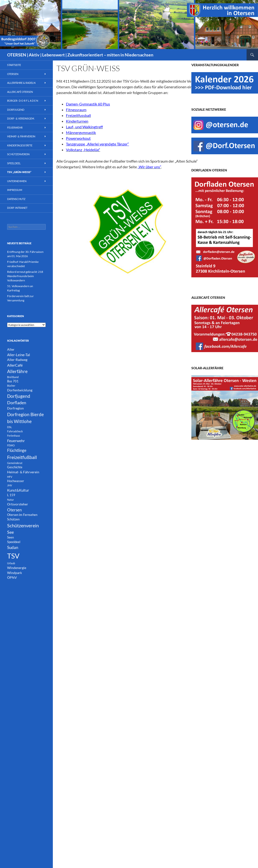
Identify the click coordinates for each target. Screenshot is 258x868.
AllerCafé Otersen (20, 92)
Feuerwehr (15, 127)
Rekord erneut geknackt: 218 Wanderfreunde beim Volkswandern (25, 276)
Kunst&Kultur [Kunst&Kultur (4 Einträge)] (18, 490)
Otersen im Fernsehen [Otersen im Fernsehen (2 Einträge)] (22, 515)
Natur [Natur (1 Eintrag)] (10, 500)
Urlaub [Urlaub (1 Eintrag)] (11, 563)
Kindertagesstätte (20, 145)
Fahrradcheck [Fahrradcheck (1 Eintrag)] (15, 431)
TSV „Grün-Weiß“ (19, 172)
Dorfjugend (16, 110)
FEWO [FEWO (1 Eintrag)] (11, 445)
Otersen (13, 74)
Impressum (15, 190)
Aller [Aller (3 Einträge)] (11, 349)
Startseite (14, 65)
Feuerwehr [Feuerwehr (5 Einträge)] (16, 441)
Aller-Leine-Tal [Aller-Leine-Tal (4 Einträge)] (19, 355)
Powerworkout (78, 138)
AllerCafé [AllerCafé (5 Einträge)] (15, 365)
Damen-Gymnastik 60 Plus (88, 104)
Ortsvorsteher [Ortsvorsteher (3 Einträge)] (18, 504)
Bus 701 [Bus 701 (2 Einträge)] (13, 381)
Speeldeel (14, 163)
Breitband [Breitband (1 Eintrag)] (13, 377)
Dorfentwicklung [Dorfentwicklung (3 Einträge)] (20, 390)
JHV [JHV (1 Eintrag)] (10, 485)
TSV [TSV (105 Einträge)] (13, 556)
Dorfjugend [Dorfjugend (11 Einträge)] (19, 396)
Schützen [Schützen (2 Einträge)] (13, 519)
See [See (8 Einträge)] (10, 532)
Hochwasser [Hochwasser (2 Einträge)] (16, 481)
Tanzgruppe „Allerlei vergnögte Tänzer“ (97, 144)
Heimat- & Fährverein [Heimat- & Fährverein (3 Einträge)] (23, 472)
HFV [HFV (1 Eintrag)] (10, 477)
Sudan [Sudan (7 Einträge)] (13, 547)
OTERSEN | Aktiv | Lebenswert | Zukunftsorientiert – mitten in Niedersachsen (80, 55)
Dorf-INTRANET (17, 208)
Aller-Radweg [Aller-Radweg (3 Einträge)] (17, 360)
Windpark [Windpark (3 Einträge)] (15, 573)
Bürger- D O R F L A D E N (23, 101)
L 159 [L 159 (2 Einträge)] (11, 495)
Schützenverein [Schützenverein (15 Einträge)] (23, 525)
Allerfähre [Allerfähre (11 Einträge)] (17, 371)
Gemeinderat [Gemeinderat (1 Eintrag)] (15, 463)
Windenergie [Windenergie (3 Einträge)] (17, 568)
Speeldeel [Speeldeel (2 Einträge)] (14, 542)
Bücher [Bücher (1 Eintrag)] (11, 386)
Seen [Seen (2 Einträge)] (10, 537)
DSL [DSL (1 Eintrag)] (10, 427)
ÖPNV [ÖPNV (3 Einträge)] (12, 577)
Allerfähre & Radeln (21, 83)
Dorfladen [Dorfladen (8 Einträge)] (17, 403)
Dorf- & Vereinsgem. (21, 118)
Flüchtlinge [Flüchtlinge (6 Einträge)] (17, 450)
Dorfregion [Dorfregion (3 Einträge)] (15, 408)
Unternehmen (17, 181)
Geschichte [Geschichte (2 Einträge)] (15, 467)
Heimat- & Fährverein (21, 136)
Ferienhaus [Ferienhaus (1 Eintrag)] (14, 436)
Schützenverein (18, 154)
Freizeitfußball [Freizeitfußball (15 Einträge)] (22, 457)
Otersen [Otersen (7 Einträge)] (14, 510)
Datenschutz (16, 199)
